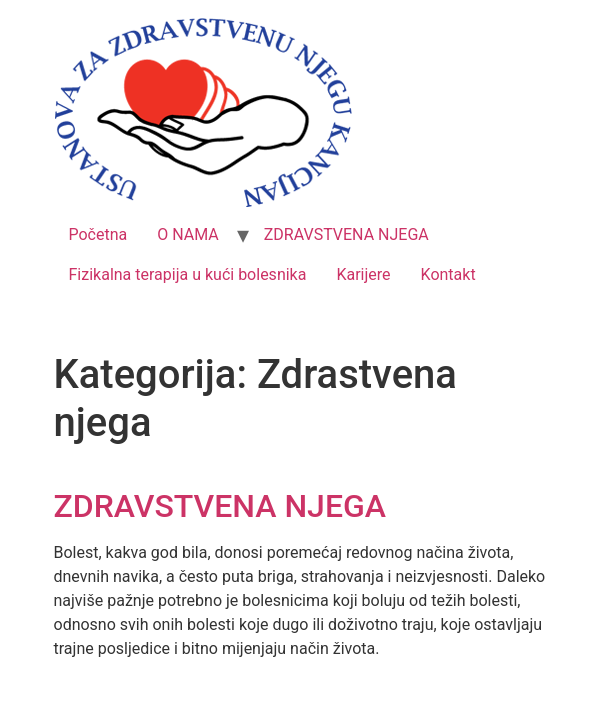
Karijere (363, 274)
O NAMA (188, 234)
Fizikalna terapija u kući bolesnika (188, 274)
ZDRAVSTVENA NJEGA (346, 234)
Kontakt (448, 274)
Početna (98, 234)
